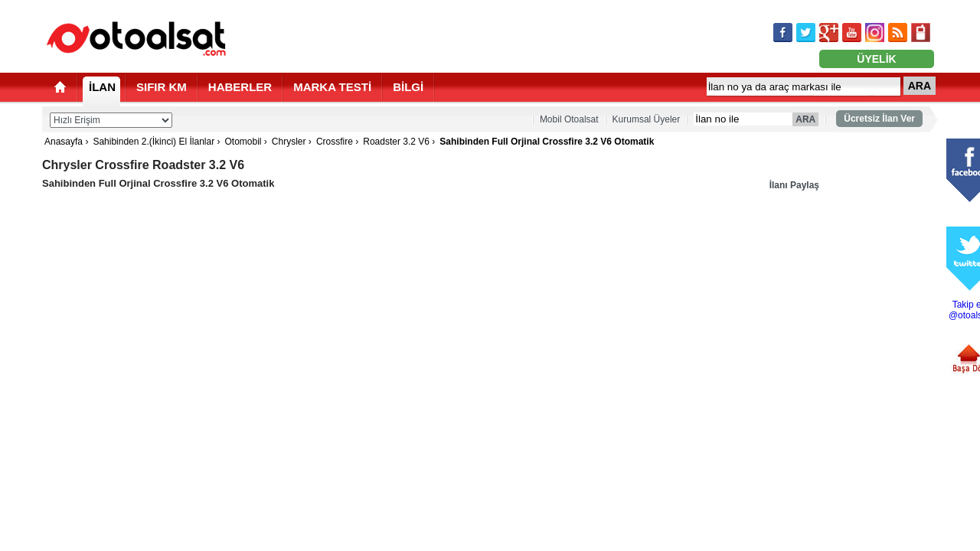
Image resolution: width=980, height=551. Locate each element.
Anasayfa (64, 142)
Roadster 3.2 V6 (396, 142)
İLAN (102, 87)
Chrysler (289, 142)
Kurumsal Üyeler (647, 119)
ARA (920, 86)
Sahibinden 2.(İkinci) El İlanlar (154, 142)
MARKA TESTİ (332, 87)
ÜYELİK (876, 59)
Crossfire (335, 142)
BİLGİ (408, 87)
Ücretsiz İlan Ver (879, 119)
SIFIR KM (162, 87)
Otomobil (243, 142)
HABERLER (240, 87)
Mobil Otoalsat (569, 119)
